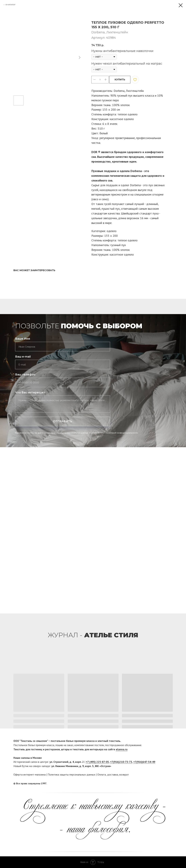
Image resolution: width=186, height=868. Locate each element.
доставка (113, 774)
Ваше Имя (23, 339)
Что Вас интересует (30, 392)
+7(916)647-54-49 (144, 762)
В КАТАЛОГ (11, 5)
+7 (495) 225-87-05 (97, 762)
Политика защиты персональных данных (71, 774)
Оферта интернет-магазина (30, 774)
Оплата (102, 774)
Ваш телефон (25, 375)
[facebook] (164, 784)
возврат (124, 774)
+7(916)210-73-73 (121, 762)
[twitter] (170, 784)
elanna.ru (122, 749)
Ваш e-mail (23, 357)
